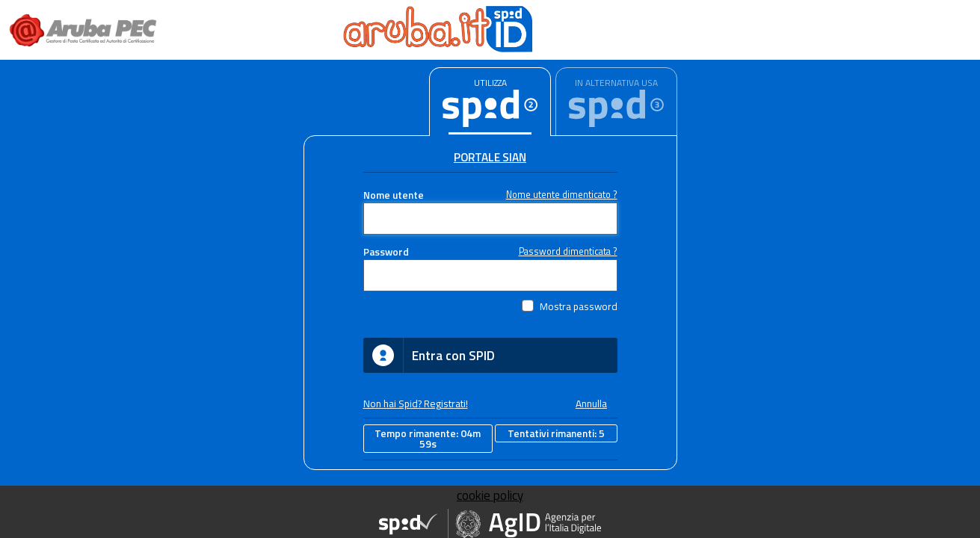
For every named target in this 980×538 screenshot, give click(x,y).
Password (386, 252)
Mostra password (579, 306)
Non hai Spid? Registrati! (416, 403)
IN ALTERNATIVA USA (616, 83)
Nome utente (394, 195)
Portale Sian (490, 157)
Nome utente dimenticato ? (562, 195)
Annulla (591, 403)
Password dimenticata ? (568, 251)
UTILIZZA (490, 83)
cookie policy (490, 495)
